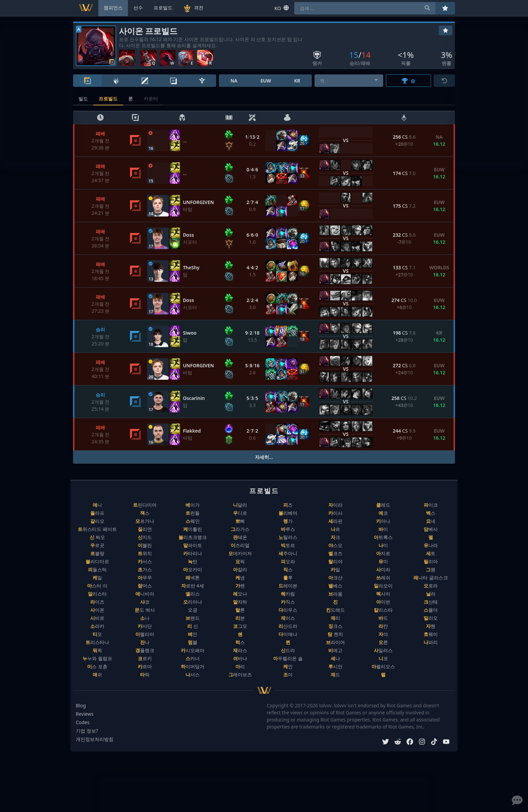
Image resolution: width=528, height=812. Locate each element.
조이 (288, 674)
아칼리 (240, 569)
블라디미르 (97, 561)
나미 (383, 545)
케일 (97, 578)
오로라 (431, 586)
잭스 (145, 513)
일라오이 (383, 586)
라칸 (383, 626)
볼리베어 (288, 513)
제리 (335, 618)
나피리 (431, 642)
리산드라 (288, 626)
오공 (193, 610)
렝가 (288, 521)
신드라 (288, 650)
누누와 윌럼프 (97, 658)
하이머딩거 (193, 666)
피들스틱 (97, 569)
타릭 (145, 674)
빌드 (83, 98)
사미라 (383, 569)
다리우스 (288, 610)
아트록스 (383, 537)
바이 (383, 529)
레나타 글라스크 (431, 578)
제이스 (288, 618)
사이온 (97, 610)
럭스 (240, 642)
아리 (240, 666)
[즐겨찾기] (445, 30)
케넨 (240, 578)
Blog (81, 705)
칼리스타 (383, 610)
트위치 (145, 553)
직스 (288, 569)
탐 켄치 (335, 634)
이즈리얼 (240, 545)
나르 (335, 529)
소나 (145, 618)
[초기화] (444, 81)
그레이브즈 (240, 674)
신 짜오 (97, 537)
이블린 (145, 545)
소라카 (97, 626)
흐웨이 (431, 634)
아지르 (383, 553)
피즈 (288, 505)
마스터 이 (97, 586)
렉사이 (383, 594)
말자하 (240, 602)
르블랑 (97, 553)
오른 (383, 642)
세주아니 (288, 553)
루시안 (335, 666)
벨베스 (335, 586)
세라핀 (335, 521)
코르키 (145, 658)
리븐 (240, 618)
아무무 (145, 578)
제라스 (240, 650)
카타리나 (193, 553)
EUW (266, 81)
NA (234, 81)
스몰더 (431, 610)
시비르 (97, 618)
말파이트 (193, 545)
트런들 (193, 513)
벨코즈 (335, 553)
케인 (288, 666)
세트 (431, 553)
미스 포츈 (97, 666)
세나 (335, 658)
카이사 (335, 513)
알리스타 (97, 594)
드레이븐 (288, 586)
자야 (383, 634)
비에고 (335, 650)
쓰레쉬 (383, 578)
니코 (383, 658)
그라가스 (240, 529)
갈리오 (97, 521)
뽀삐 (240, 521)
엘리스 (193, 594)
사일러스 (383, 650)
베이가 (193, 505)
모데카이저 (240, 553)
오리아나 (193, 602)
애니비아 (145, 594)
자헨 (431, 626)
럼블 (193, 642)
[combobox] (349, 81)
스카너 (193, 658)
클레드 (383, 505)
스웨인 (193, 521)
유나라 (431, 545)
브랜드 (193, 618)
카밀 (335, 569)
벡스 (431, 513)
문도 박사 (145, 610)
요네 (431, 521)
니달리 (240, 505)
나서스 (193, 674)
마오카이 (193, 569)
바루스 (288, 529)
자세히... (264, 457)
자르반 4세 (193, 586)
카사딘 (145, 626)
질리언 (145, 529)
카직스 (288, 602)
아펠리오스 (383, 666)
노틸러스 (288, 537)
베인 (193, 634)
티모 (97, 634)
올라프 (97, 513)
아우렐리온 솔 (288, 658)
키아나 (383, 521)
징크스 (335, 626)
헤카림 (288, 594)
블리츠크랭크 (193, 537)
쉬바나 (240, 658)
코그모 (240, 626)
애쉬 (97, 674)
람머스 (145, 586)
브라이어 (335, 642)
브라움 (335, 594)
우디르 (240, 513)
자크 (335, 537)
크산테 (431, 602)
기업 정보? (87, 731)
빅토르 (288, 545)
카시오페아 (193, 650)
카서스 (145, 561)
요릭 (240, 561)
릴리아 (431, 561)
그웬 (431, 569)
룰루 (288, 578)
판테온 (240, 537)
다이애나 (288, 634)
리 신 (193, 626)
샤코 (145, 602)
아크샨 (335, 578)
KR (297, 81)
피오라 (288, 561)
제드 (335, 674)
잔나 (145, 642)
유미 (383, 561)
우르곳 (97, 545)
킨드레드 (335, 610)
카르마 (145, 666)
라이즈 (97, 602)
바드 (383, 618)
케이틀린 (193, 529)
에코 (383, 513)
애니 (97, 505)
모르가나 (145, 521)
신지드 (145, 537)
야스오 (335, 545)
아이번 (383, 602)
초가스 (145, 569)
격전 (193, 8)
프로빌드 (108, 98)
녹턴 (193, 561)
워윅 (97, 650)
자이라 (335, 505)
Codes (83, 722)
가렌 (240, 586)
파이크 (431, 505)
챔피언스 (113, 8)
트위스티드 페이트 (97, 529)
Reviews (85, 714)
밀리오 (431, 618)
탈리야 (335, 561)
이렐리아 (145, 634)
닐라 (431, 594)
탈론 (240, 610)
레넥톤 (193, 578)
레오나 (240, 594)
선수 (138, 8)
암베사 (431, 529)
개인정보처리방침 (95, 739)
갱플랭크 (145, 650)
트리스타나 (97, 642)
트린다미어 (145, 505)
